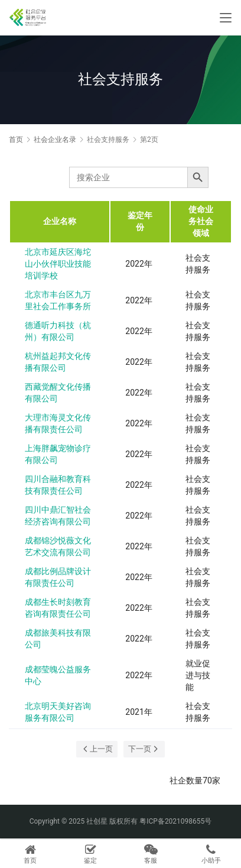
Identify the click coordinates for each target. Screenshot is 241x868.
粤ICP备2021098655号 (175, 821)
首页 (16, 140)
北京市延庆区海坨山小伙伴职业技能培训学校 (58, 264)
